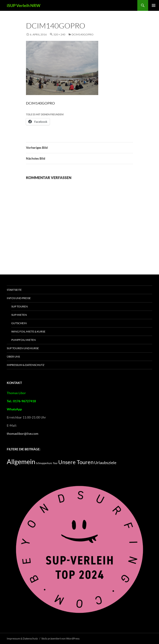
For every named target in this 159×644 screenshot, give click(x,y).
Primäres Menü (154, 5)
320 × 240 (59, 34)
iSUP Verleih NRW (24, 5)
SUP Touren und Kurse (23, 348)
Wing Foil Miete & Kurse (28, 331)
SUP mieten (19, 315)
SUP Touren (20, 306)
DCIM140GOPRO (83, 34)
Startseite (14, 290)
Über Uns (13, 357)
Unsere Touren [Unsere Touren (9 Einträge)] (76, 462)
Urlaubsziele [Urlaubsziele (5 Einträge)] (105, 463)
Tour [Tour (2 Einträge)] (55, 463)
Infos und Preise (19, 298)
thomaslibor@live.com (23, 434)
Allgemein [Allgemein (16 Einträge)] (21, 461)
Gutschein (19, 323)
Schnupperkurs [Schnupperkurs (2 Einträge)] (44, 463)
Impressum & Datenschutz (26, 365)
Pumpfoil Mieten (23, 340)
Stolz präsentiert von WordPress (60, 638)
